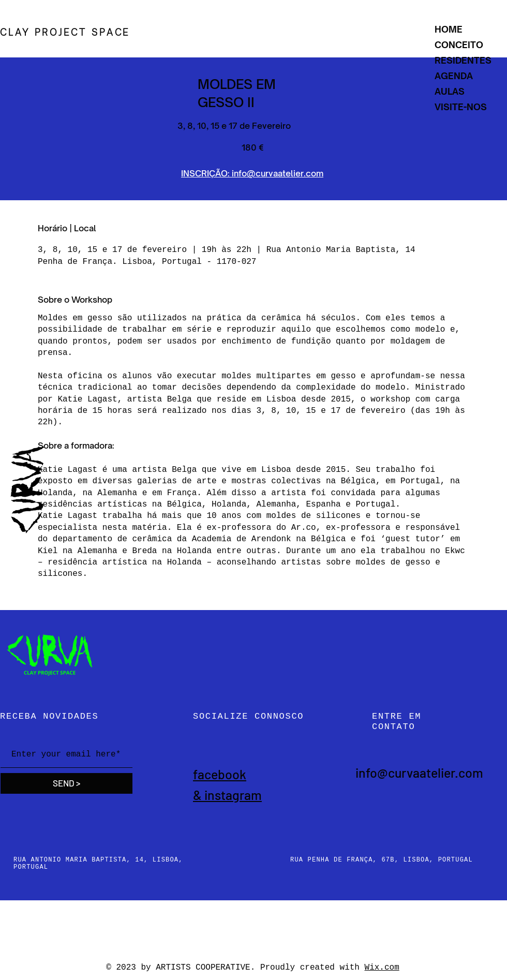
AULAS (450, 91)
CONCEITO (459, 45)
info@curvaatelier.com (419, 773)
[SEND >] (66, 783)
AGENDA (454, 76)
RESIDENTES (463, 60)
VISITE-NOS (461, 107)
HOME (449, 29)
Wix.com (382, 968)
